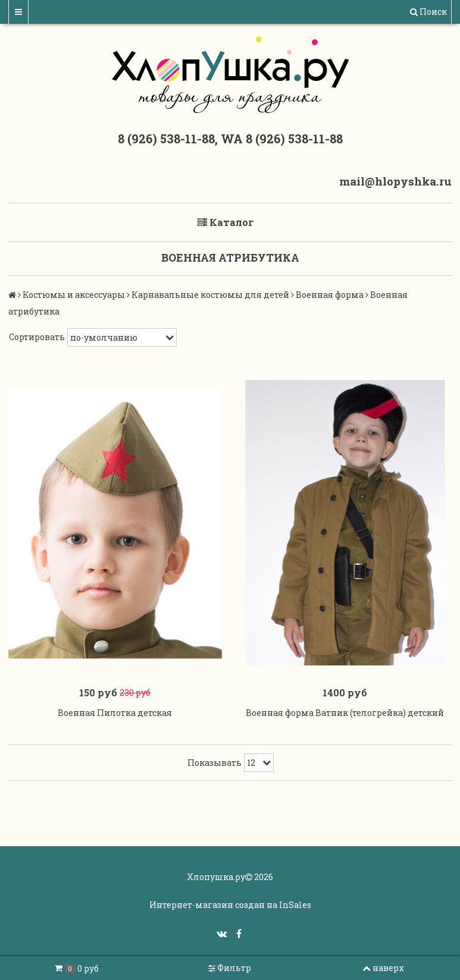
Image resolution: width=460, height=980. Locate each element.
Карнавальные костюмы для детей (210, 295)
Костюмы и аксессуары (74, 295)
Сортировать (37, 337)
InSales (295, 905)
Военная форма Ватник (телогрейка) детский (345, 713)
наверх (383, 968)
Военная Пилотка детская (115, 713)
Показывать (215, 763)
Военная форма (330, 295)
